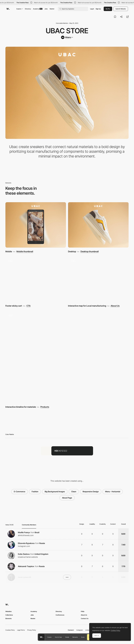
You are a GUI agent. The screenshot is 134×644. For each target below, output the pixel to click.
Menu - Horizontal (113, 492)
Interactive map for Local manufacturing (87, 306)
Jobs (46, 9)
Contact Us (85, 618)
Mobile (9, 251)
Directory (28, 9)
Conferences (60, 615)
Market (52, 9)
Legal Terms (21, 630)
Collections (9, 615)
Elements (75, 637)
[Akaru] (67, 37)
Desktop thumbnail (90, 252)
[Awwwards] (8, 9)
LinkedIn (88, 630)
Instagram (80, 630)
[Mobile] (36, 225)
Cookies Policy (10, 630)
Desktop (72, 251)
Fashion (35, 492)
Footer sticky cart (14, 306)
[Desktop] (98, 225)
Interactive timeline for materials (21, 407)
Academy (38, 9)
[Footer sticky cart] (36, 279)
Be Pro (108, 9)
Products (45, 407)
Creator (49, 637)
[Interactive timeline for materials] (67, 357)
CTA (28, 306)
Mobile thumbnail (25, 252)
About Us (115, 306)
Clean (74, 492)
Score (83, 637)
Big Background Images (55, 492)
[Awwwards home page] (41, 637)
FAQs (83, 611)
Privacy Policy (32, 630)
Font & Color (58, 637)
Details (67, 637)
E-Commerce (20, 492)
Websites (8, 611)
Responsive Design (91, 492)
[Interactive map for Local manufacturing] (98, 279)
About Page (67, 498)
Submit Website (121, 9)
